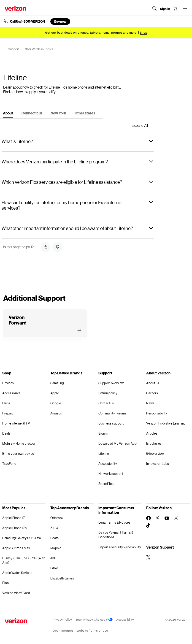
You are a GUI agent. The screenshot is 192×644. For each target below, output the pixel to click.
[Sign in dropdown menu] (165, 9)
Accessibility (108, 464)
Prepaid (8, 413)
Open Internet (63, 631)
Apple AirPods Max (16, 548)
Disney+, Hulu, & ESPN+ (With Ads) (24, 560)
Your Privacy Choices (94, 620)
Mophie (56, 548)
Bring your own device (18, 453)
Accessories (11, 393)
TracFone (9, 464)
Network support (111, 474)
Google (56, 403)
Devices (8, 383)
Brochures (154, 443)
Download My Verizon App (118, 443)
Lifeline (104, 453)
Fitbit (54, 568)
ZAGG (55, 528)
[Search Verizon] (154, 8)
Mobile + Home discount (20, 443)
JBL (53, 558)
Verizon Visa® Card (16, 593)
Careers (152, 393)
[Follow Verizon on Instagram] (176, 518)
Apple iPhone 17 (14, 518)
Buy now (60, 21)
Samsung (57, 383)
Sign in (103, 433)
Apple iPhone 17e (14, 528)
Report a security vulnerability (120, 547)
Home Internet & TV (16, 423)
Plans (6, 403)
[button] (78, 141)
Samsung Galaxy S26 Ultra (22, 538)
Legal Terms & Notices (115, 522)
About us (153, 383)
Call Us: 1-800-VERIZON (27, 22)
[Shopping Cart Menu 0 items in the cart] (175, 8)
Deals (7, 433)
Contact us (106, 403)
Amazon (56, 413)
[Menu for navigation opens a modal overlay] (185, 8)
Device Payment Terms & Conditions (116, 535)
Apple (55, 393)
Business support (111, 423)
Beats (55, 538)
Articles (152, 433)
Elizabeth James (62, 578)
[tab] (8, 114)
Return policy (108, 393)
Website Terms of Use (92, 631)
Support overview (111, 383)
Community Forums (112, 413)
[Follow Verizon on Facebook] (149, 518)
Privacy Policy (62, 620)
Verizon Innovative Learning (166, 423)
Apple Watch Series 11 (18, 573)
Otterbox (57, 518)
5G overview (155, 453)
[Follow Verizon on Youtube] (167, 518)
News (150, 403)
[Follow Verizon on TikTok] (149, 526)
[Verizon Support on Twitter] (149, 557)
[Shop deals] (143, 33)
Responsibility (157, 413)
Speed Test (107, 484)
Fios (5, 583)
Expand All (140, 125)
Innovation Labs (158, 464)
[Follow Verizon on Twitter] (158, 518)
